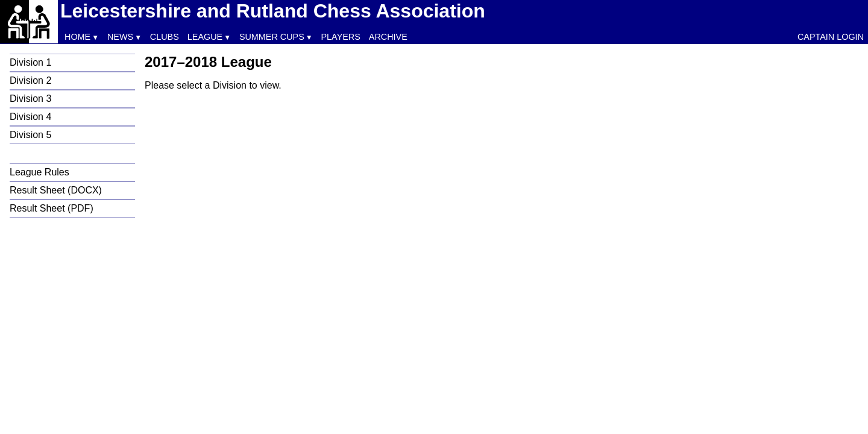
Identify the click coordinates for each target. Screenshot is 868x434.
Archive (388, 37)
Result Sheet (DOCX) (56, 190)
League (205, 37)
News (120, 37)
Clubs (165, 37)
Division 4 (30, 117)
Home (77, 37)
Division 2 (30, 80)
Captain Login (831, 37)
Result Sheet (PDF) (52, 208)
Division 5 (30, 135)
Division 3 (30, 99)
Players (341, 37)
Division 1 (30, 62)
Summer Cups (272, 37)
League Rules (39, 172)
